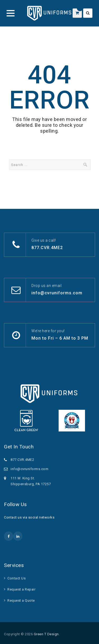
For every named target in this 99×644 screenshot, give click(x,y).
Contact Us (16, 578)
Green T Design (46, 634)
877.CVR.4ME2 (47, 248)
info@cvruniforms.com (57, 293)
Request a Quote (21, 600)
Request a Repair (21, 589)
